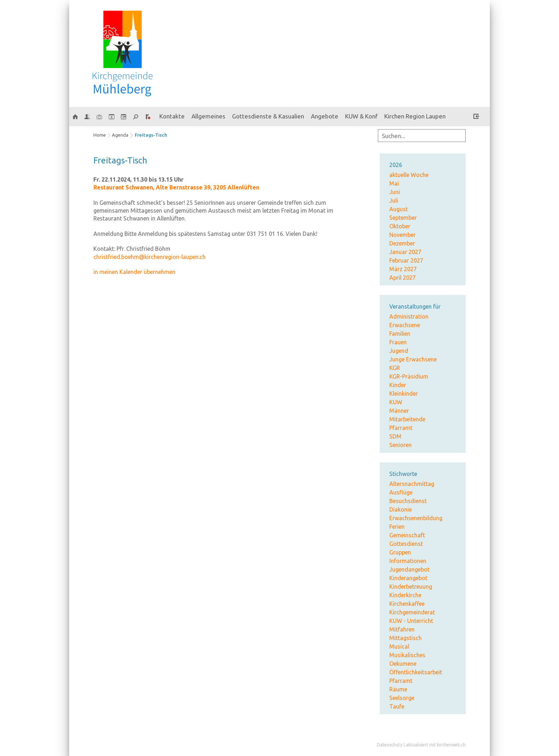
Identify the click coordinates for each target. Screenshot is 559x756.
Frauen (398, 342)
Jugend (399, 351)
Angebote (325, 116)
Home (100, 135)
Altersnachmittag (412, 484)
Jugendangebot (409, 569)
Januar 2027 (405, 252)
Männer (399, 411)
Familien (400, 334)
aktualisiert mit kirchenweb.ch (436, 745)
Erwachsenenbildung (416, 518)
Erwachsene (405, 325)
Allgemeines (208, 116)
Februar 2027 (406, 260)
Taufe (397, 706)
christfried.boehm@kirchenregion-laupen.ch (150, 257)
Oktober (400, 226)
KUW (396, 402)
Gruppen (400, 552)
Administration (409, 316)
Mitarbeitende (407, 419)
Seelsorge (402, 698)
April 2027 (402, 278)
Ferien (397, 527)
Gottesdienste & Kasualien (268, 116)
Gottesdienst (406, 544)
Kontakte (172, 116)
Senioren (401, 445)
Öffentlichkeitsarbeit (416, 672)
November (402, 235)
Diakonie (401, 509)
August (399, 209)
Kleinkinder (404, 394)
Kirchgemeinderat (412, 612)
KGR (395, 368)
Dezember (402, 243)
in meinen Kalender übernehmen (134, 272)
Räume (398, 689)
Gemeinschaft (407, 535)
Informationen (408, 561)
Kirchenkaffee (407, 604)
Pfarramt (401, 428)
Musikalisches (407, 655)
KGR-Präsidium (409, 376)
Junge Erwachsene (413, 359)
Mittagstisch (406, 638)
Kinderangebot (408, 578)
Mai (394, 183)
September (403, 218)
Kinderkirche (405, 595)
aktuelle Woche (409, 175)
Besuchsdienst (408, 501)
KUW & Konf (361, 116)
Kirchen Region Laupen (415, 116)
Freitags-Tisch (151, 135)
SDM (395, 436)
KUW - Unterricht (411, 621)
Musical (399, 646)
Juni (395, 192)
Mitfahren (402, 629)
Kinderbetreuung (411, 587)
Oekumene (403, 664)
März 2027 (403, 269)
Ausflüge (401, 492)
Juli (394, 201)
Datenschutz (390, 745)
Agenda (120, 135)
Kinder (398, 385)
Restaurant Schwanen (176, 187)
